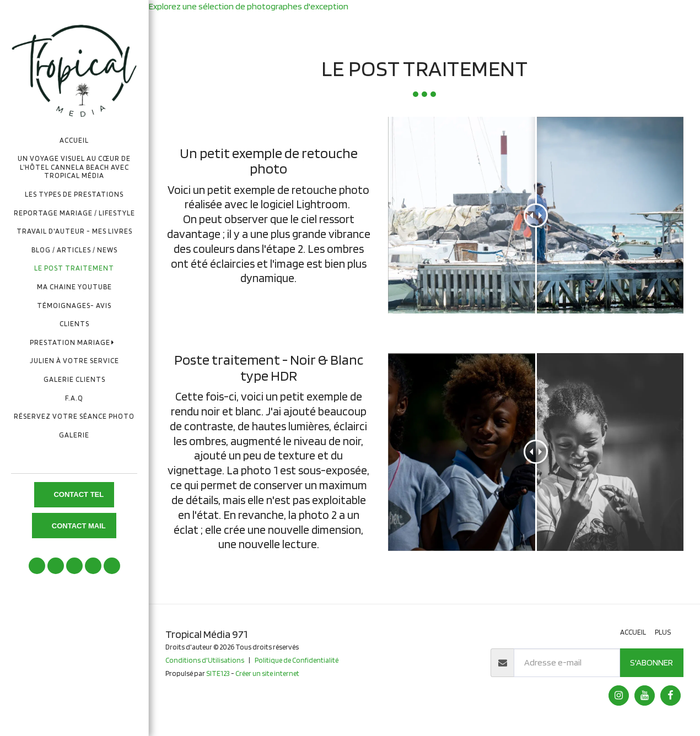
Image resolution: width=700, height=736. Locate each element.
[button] (74, 342)
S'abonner (651, 662)
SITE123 (218, 673)
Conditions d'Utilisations (205, 660)
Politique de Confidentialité (297, 660)
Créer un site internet (267, 673)
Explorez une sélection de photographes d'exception (249, 6)
